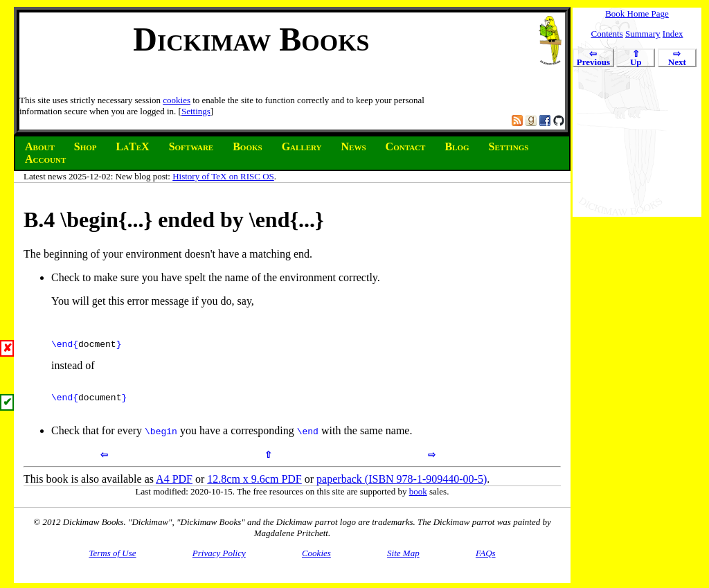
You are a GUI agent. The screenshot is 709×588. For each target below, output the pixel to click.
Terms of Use (112, 561)
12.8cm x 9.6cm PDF (254, 487)
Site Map (403, 561)
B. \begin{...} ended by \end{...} (174, 220)
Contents (607, 34)
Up (636, 59)
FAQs (486, 561)
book (418, 500)
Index (673, 34)
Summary (643, 34)
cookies (177, 100)
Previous (593, 59)
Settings (196, 111)
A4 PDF (174, 487)
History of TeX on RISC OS (223, 176)
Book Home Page (637, 14)
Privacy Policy (219, 561)
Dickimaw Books (251, 39)
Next (677, 59)
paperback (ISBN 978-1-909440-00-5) (402, 487)
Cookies (316, 561)
